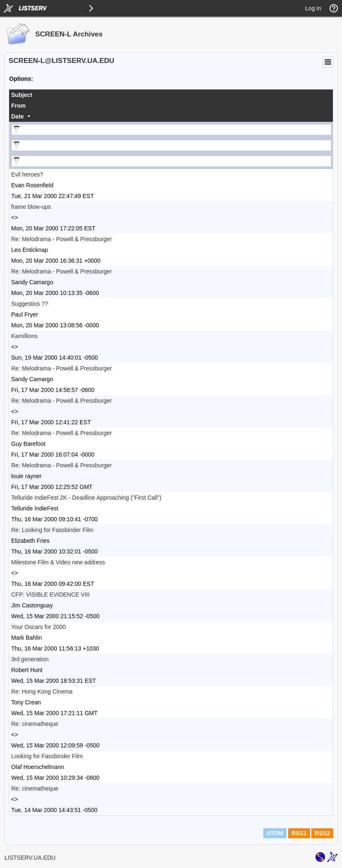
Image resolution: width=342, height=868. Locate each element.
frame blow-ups (31, 207)
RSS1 (299, 833)
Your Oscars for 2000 (39, 627)
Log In (313, 8)
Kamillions (24, 336)
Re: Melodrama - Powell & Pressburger (62, 239)
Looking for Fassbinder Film (47, 756)
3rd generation (30, 659)
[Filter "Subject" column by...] (171, 130)
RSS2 (322, 833)
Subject (22, 95)
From (18, 106)
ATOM (275, 833)
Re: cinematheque (35, 724)
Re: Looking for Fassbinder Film (52, 530)
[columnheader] (171, 95)
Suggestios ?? (30, 304)
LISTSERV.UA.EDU (30, 858)
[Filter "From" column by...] (171, 145)
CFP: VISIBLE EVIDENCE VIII (50, 595)
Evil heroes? (27, 174)
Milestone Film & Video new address (58, 562)
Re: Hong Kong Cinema (42, 691)
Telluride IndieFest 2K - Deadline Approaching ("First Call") (86, 498)
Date (17, 116)
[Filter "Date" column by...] (171, 161)
